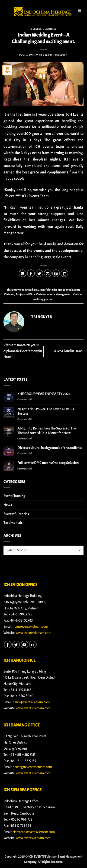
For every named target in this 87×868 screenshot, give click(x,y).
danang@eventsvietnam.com (32, 767)
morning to (59, 153)
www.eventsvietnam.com (33, 708)
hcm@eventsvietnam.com (30, 626)
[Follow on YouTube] (24, 644)
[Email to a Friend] (48, 273)
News (8, 505)
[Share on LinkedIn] (64, 273)
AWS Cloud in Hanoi (69, 351)
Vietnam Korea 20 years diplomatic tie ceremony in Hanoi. (23, 351)
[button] (79, 10)
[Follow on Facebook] (8, 644)
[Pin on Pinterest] (56, 273)
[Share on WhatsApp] (23, 273)
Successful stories (43, 29)
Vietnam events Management (54, 294)
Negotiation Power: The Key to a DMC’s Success (46, 411)
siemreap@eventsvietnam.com (34, 832)
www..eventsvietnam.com (34, 633)
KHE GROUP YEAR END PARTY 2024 (44, 394)
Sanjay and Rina (25, 294)
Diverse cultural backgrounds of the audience (50, 448)
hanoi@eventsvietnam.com (31, 702)
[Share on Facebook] (31, 273)
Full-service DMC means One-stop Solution (48, 463)
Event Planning (14, 496)
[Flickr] (33, 644)
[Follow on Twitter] (16, 644)
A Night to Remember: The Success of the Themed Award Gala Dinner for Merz (47, 431)
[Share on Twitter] (39, 273)
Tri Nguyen (60, 55)
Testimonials (13, 523)
